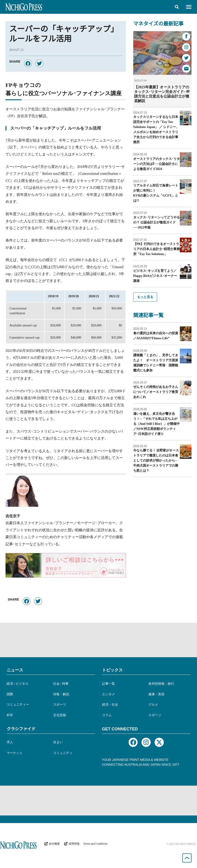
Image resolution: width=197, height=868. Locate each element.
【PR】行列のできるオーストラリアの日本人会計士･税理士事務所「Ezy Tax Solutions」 (157, 249)
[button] (177, 7)
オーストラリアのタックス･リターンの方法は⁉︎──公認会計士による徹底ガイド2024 (157, 164)
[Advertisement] (99, 640)
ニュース (15, 670)
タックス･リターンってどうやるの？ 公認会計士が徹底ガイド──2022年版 (157, 222)
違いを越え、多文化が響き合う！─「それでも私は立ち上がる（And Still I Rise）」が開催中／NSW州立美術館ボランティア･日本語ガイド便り (157, 424)
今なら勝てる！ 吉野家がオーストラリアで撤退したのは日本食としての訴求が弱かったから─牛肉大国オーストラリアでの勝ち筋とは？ (156, 460)
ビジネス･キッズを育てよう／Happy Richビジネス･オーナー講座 (155, 276)
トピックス (112, 670)
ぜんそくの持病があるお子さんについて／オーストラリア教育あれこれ (156, 392)
